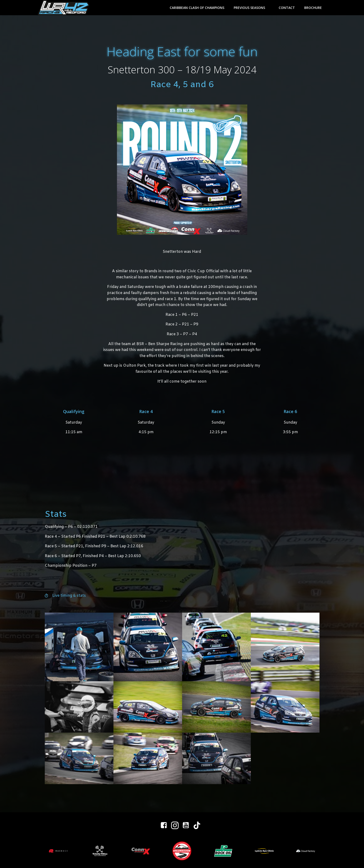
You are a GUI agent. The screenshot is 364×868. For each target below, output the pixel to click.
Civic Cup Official (203, 271)
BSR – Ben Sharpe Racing (159, 344)
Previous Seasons (251, 8)
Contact (287, 8)
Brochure (313, 8)
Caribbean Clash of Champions (197, 8)
